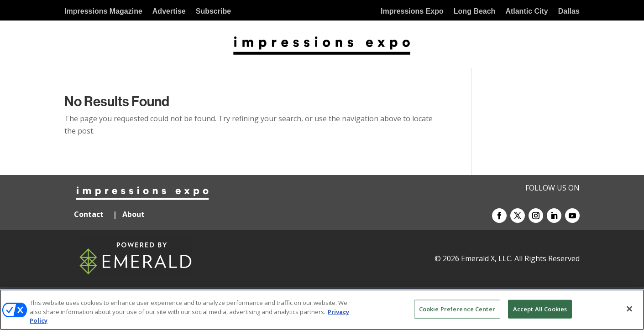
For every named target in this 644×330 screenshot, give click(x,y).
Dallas (569, 12)
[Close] (629, 309)
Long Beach (475, 12)
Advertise (169, 12)
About (134, 214)
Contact (89, 214)
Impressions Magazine (103, 12)
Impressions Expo (412, 12)
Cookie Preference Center (457, 309)
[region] (322, 310)
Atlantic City (526, 12)
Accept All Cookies (540, 309)
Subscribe (213, 12)
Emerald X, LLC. (487, 258)
